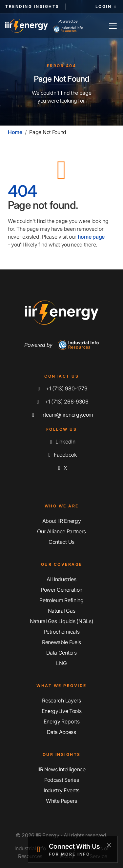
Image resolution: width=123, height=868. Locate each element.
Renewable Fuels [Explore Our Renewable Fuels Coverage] (61, 642)
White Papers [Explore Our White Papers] (61, 801)
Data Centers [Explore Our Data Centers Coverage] (61, 653)
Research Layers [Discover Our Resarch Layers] (61, 700)
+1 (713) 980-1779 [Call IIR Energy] (61, 388)
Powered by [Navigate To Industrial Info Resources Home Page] (61, 345)
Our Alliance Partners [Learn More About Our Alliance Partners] (61, 531)
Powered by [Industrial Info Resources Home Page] (68, 26)
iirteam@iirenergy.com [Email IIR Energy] (61, 415)
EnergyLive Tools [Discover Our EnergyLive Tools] (62, 711)
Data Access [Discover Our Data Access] (61, 732)
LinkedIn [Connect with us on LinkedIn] (61, 442)
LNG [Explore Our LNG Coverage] (61, 663)
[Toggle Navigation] (113, 26)
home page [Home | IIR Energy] (91, 237)
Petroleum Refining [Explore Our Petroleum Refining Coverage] (61, 600)
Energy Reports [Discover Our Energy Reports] (62, 721)
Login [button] (107, 6)
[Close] (109, 845)
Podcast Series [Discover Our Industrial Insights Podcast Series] (62, 780)
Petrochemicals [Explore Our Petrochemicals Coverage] (62, 632)
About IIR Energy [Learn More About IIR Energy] (62, 521)
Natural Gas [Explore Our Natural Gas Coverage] (61, 611)
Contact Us (61, 542)
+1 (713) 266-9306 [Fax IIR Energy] (61, 402)
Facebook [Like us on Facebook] (61, 455)
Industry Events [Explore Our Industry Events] (61, 790)
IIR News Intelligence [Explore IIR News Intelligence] (61, 769)
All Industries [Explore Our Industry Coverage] (61, 579)
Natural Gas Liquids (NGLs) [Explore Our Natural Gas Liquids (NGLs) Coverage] (62, 621)
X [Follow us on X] (61, 468)
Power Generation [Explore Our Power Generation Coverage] (61, 590)
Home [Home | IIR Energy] (15, 132)
